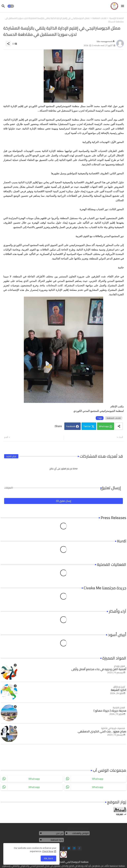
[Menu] (123, 6)
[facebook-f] (64, 848)
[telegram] (69, 848)
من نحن (60, 833)
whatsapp (34, 779)
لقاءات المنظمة (99, 18)
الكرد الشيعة (118, 690)
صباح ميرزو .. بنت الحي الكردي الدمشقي (102, 731)
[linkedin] (74, 848)
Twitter (87, 426)
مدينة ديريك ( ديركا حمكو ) (110, 711)
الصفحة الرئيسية (116, 18)
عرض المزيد (11, 456)
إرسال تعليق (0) (64, 501)
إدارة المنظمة (57, 840)
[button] (11, 6)
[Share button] (119, 426)
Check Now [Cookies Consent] (48, 851)
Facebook (71, 426)
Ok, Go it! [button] (48, 858)
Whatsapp (104, 426)
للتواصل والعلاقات (80, 833)
